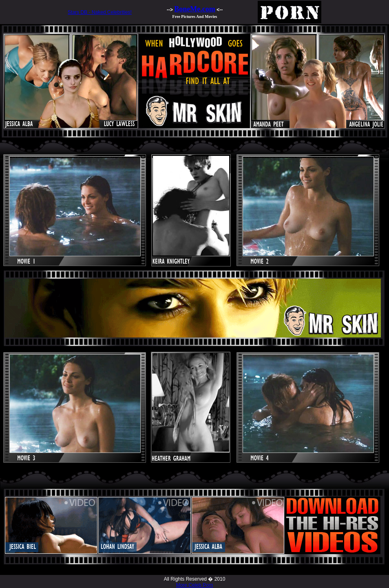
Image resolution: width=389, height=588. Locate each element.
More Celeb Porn (195, 585)
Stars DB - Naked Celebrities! (100, 12)
